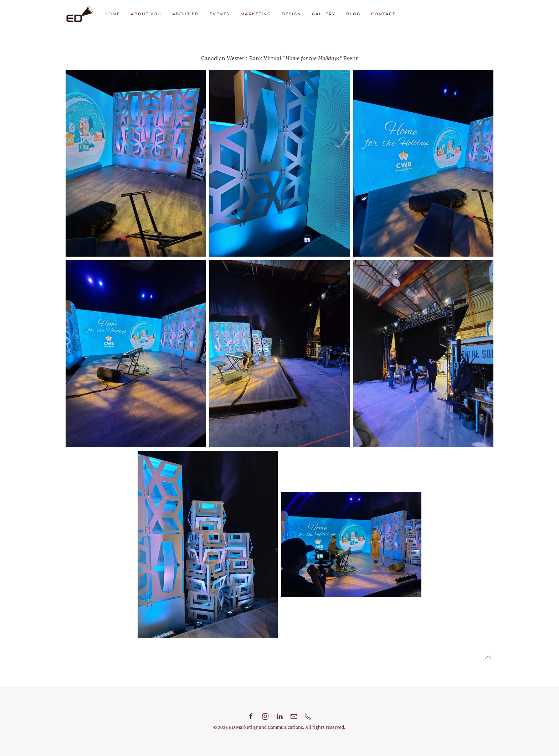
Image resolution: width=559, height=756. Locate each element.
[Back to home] (80, 14)
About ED (186, 14)
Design (291, 14)
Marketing (256, 14)
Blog (353, 14)
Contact (383, 14)
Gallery (324, 14)
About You (146, 14)
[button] (488, 657)
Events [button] (220, 14)
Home (112, 14)
